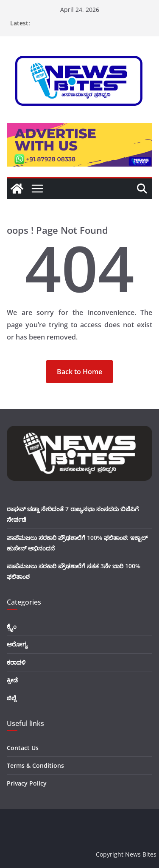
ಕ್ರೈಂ (12, 626)
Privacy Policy (27, 783)
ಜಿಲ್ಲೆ (12, 698)
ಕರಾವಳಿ (16, 662)
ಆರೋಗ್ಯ (17, 644)
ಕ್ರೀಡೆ (12, 680)
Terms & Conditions (35, 765)
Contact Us (23, 748)
